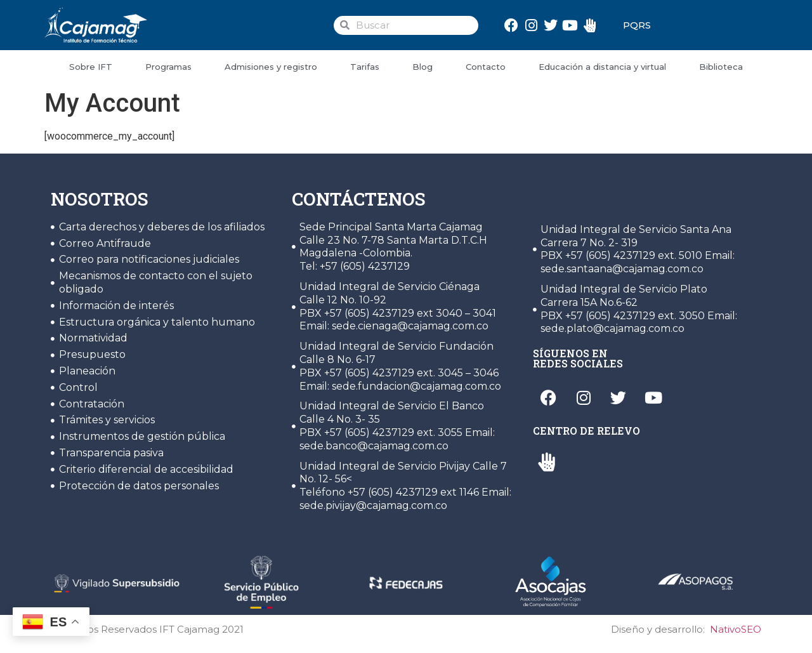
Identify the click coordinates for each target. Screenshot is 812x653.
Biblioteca (721, 67)
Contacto (486, 67)
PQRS (637, 25)
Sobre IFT (91, 67)
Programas (168, 67)
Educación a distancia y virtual (602, 67)
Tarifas (365, 67)
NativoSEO (736, 629)
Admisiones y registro (271, 67)
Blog (422, 67)
